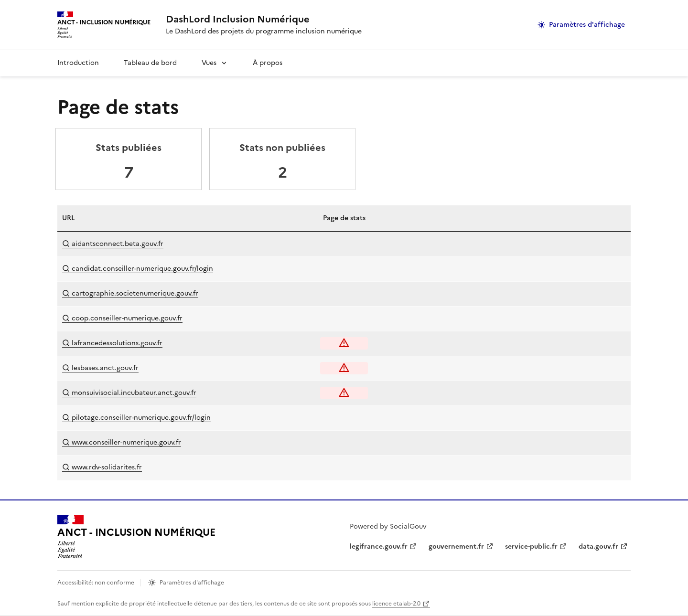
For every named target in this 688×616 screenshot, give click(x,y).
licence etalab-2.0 (396, 604)
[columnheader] (153, 218)
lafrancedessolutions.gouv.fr (112, 343)
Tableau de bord (150, 63)
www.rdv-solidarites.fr (102, 467)
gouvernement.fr (456, 547)
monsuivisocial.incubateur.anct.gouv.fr (129, 393)
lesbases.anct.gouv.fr (100, 368)
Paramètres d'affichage (587, 25)
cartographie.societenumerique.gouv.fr (130, 293)
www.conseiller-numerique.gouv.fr (122, 442)
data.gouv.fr (598, 547)
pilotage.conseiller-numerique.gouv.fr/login (136, 418)
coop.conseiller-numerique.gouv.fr (122, 318)
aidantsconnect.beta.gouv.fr (113, 244)
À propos (268, 63)
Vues (209, 63)
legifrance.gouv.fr (379, 547)
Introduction (78, 63)
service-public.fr (531, 547)
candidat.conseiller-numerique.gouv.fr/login (138, 269)
